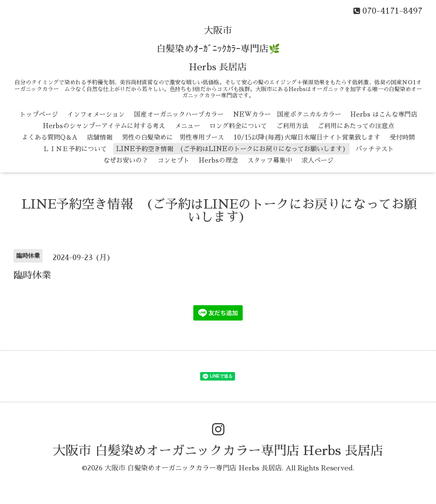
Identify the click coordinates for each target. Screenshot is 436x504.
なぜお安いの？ (126, 160)
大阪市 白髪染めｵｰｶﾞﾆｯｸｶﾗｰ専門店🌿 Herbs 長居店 (218, 49)
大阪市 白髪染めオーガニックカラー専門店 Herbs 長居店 (218, 451)
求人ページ (317, 160)
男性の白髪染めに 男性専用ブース (173, 137)
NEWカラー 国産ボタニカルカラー (287, 114)
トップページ (39, 114)
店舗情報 (100, 137)
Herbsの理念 (218, 160)
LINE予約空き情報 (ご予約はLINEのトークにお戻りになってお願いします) (231, 149)
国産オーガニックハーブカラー (179, 114)
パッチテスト (375, 149)
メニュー (187, 126)
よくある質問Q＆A (50, 137)
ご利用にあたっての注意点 (356, 126)
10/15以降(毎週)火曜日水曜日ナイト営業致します (307, 137)
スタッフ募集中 (270, 160)
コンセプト (174, 160)
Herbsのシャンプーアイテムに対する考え (104, 126)
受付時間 (402, 137)
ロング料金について (238, 126)
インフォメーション (96, 114)
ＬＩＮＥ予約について (75, 149)
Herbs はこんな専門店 (384, 114)
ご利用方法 (292, 126)
